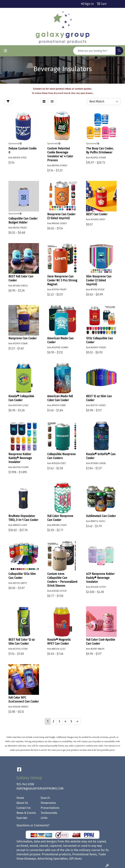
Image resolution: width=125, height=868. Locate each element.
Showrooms (48, 803)
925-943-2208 (25, 784)
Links (44, 818)
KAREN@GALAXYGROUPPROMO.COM (40, 789)
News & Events (26, 813)
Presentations (50, 808)
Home (20, 798)
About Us (22, 803)
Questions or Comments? (33, 825)
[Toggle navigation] (6, 51)
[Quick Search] (94, 51)
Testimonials (49, 813)
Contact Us (24, 808)
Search (45, 798)
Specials (22, 818)
